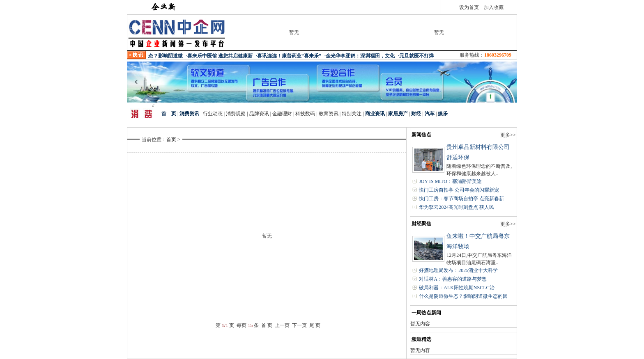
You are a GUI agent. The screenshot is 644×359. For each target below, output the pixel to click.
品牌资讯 (259, 114)
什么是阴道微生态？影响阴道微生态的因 (463, 296)
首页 (171, 139)
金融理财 (282, 114)
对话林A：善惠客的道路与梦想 (453, 279)
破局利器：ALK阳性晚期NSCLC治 (457, 288)
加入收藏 (494, 7)
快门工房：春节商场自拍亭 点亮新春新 (461, 199)
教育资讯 (329, 114)
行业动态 (212, 114)
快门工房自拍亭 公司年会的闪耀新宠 (459, 190)
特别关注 (352, 114)
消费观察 (236, 114)
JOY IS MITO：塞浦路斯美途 (450, 181)
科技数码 (305, 114)
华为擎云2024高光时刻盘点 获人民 (457, 207)
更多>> (508, 135)
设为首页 (469, 7)
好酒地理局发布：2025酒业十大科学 (458, 270)
